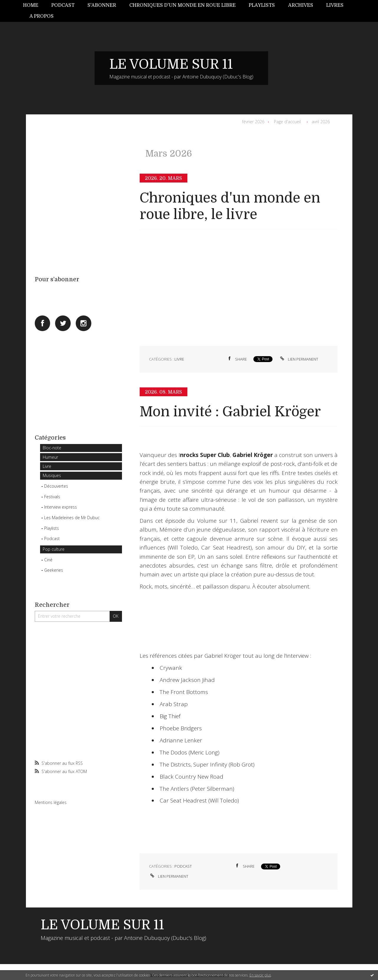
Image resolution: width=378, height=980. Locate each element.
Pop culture (54, 549)
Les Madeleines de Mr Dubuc (72, 518)
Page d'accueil (287, 122)
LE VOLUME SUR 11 (171, 64)
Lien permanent (299, 359)
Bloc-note (52, 448)
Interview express (61, 507)
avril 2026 (321, 122)
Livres (335, 5)
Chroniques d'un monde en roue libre (183, 5)
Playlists (262, 5)
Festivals (52, 497)
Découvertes (56, 486)
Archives (301, 5)
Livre (47, 466)
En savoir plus (260, 975)
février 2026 (253, 122)
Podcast (63, 5)
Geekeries (54, 570)
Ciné (48, 560)
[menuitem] (34, 5)
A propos (42, 16)
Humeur (50, 457)
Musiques (52, 475)
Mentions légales (51, 802)
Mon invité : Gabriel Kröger (230, 412)
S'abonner (102, 5)
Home (31, 5)
